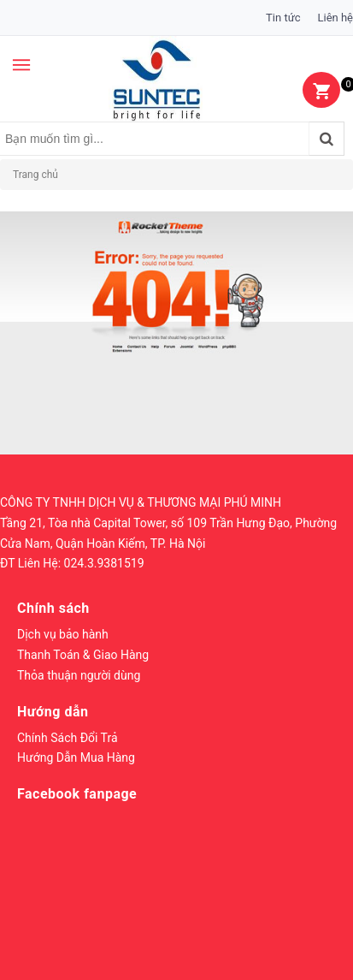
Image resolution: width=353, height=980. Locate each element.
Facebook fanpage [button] (77, 794)
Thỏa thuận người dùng (79, 675)
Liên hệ (335, 18)
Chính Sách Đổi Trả (68, 738)
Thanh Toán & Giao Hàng (83, 655)
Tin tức (283, 18)
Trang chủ (35, 175)
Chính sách (53, 608)
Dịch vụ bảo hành (63, 634)
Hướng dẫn (53, 712)
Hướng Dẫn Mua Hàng (76, 757)
